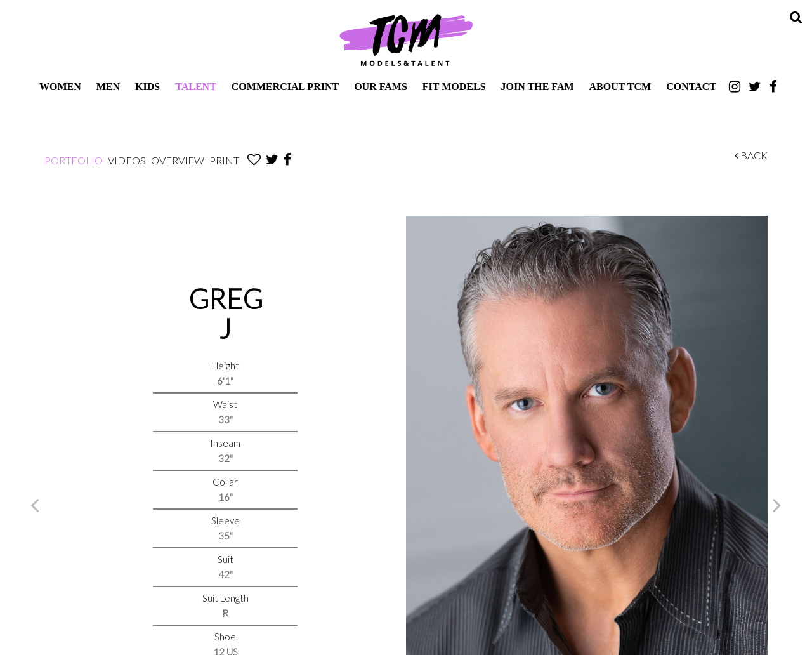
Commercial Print (285, 87)
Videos (127, 160)
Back (751, 155)
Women (60, 87)
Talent (196, 87)
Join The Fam (538, 87)
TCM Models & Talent (406, 39)
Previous (35, 505)
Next (777, 505)
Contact (691, 87)
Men (108, 87)
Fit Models (454, 87)
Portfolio (74, 160)
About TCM (620, 87)
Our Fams (381, 87)
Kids (147, 87)
